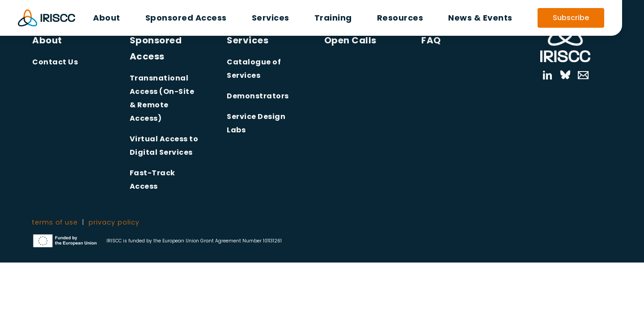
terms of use (55, 222)
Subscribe (571, 18)
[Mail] (579, 75)
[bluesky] (566, 75)
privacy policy (114, 222)
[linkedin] (547, 75)
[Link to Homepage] (565, 38)
